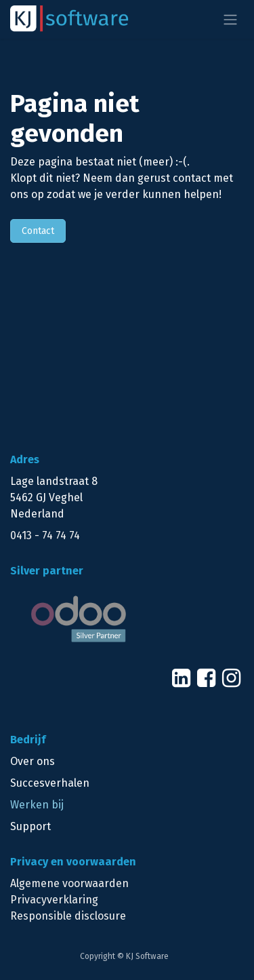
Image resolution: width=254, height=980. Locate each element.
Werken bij (37, 805)
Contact (38, 231)
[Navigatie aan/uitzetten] (230, 19)
